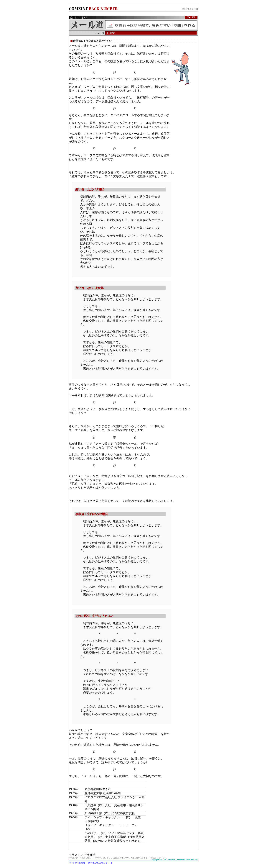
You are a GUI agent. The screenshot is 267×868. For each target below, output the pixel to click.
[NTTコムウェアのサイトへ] (100, 863)
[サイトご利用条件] (77, 863)
